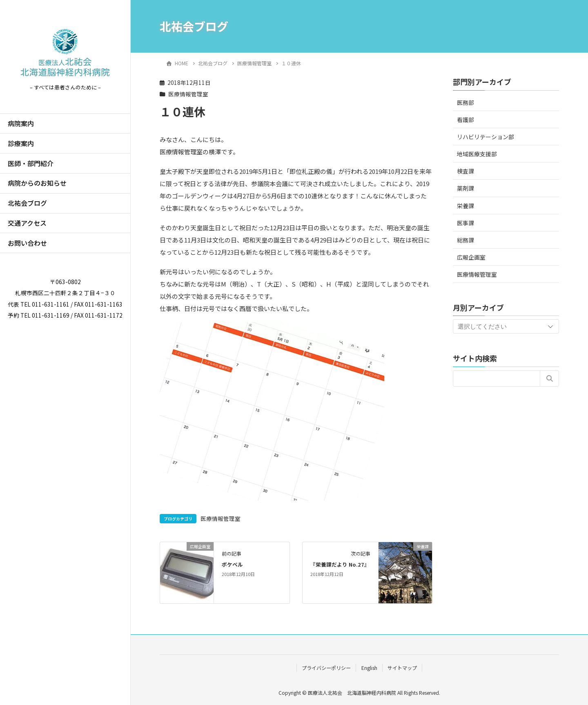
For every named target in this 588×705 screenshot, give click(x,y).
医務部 (465, 102)
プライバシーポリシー (326, 668)
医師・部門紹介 (31, 163)
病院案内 (21, 123)
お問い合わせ (27, 243)
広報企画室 (471, 257)
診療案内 (21, 143)
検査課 (465, 171)
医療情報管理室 (188, 94)
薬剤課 (465, 188)
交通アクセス (27, 223)
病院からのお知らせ (37, 183)
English (369, 668)
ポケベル (232, 564)
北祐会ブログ (27, 203)
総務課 (465, 240)
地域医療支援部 (477, 154)
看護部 (465, 120)
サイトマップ (402, 668)
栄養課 (465, 206)
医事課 (465, 223)
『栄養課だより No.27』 (340, 564)
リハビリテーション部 (486, 137)
